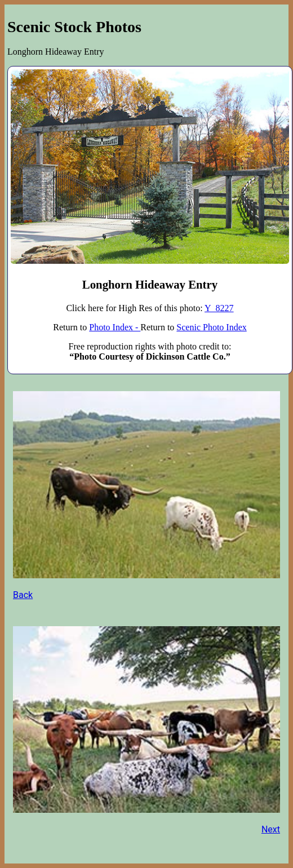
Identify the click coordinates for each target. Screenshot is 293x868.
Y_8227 (219, 308)
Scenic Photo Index (211, 327)
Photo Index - (115, 327)
